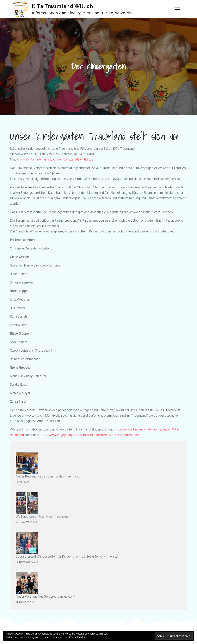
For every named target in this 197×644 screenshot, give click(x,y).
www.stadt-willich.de (79, 159)
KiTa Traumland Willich (63, 6)
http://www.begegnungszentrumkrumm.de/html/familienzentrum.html (89, 435)
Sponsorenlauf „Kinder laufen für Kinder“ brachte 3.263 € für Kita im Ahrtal (67, 556)
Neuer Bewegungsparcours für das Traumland (48, 476)
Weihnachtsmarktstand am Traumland (42, 516)
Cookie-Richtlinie (78, 637)
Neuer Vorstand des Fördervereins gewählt (46, 596)
